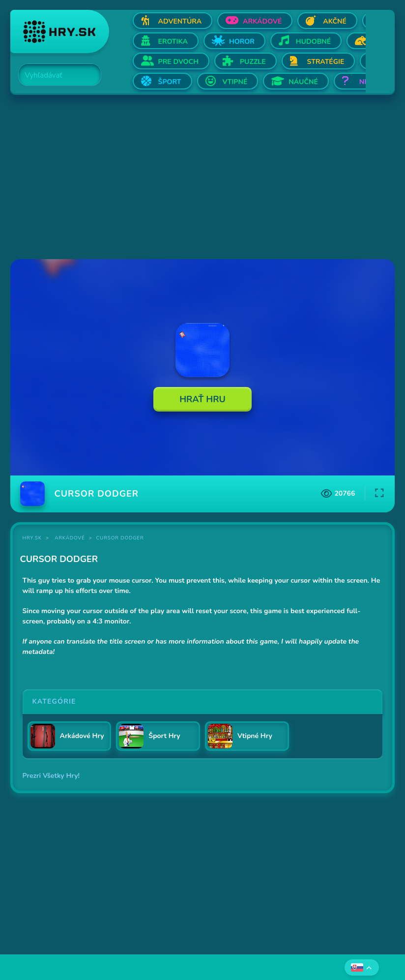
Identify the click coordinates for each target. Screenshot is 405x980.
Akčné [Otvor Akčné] (335, 21)
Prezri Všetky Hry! (51, 776)
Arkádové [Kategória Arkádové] (70, 538)
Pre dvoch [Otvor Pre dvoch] (178, 62)
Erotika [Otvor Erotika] (173, 42)
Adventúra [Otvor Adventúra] (180, 21)
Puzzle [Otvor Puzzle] (253, 62)
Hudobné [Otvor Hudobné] (313, 42)
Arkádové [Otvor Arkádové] (262, 21)
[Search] (54, 75)
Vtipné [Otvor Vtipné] (235, 82)
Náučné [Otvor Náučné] (303, 82)
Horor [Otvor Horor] (242, 42)
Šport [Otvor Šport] (170, 82)
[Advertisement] (203, 178)
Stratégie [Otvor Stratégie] (326, 62)
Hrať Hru (202, 399)
